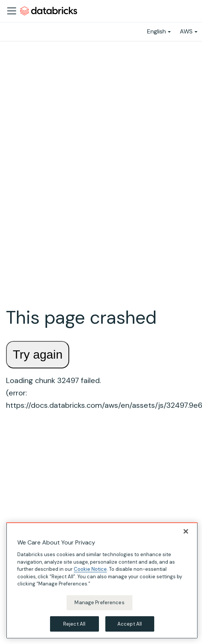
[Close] (186, 532)
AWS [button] (186, 31)
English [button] (156, 31)
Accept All (130, 625)
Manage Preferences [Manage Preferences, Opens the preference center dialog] (99, 603)
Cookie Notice (90, 570)
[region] (102, 582)
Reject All (74, 625)
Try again (38, 354)
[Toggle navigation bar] (12, 11)
